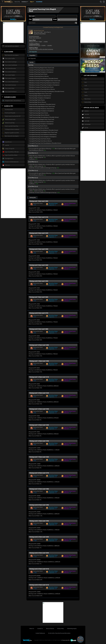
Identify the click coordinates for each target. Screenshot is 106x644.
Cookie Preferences (40, 633)
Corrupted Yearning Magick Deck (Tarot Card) (42, 119)
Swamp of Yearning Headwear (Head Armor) (41, 70)
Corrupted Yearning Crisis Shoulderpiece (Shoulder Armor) (45, 143)
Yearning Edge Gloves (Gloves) (38, 102)
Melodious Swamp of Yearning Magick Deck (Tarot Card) (45, 81)
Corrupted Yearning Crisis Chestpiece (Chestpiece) (43, 137)
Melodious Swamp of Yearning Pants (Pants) (41, 87)
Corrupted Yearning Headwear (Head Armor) (41, 122)
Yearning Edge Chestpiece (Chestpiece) (40, 98)
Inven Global (8, 2)
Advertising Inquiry (72, 629)
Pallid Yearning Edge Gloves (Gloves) (39, 115)
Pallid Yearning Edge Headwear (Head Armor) (42, 109)
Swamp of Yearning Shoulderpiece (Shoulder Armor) (44, 78)
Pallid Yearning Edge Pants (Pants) (39, 113)
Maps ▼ (32, 2)
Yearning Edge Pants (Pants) (37, 100)
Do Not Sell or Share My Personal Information (59, 633)
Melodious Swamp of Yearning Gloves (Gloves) (42, 89)
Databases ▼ (25, 2)
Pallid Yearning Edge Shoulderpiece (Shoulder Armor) (44, 117)
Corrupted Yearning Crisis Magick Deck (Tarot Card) (43, 132)
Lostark (4, 2)
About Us (32, 629)
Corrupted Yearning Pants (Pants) (38, 126)
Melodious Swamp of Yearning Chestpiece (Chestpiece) (44, 85)
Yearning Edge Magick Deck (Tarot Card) (40, 94)
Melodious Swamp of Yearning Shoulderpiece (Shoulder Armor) (47, 91)
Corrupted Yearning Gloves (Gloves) (39, 128)
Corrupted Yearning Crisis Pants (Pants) (40, 139)
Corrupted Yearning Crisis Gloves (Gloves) (41, 141)
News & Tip (17, 2)
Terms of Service (50, 629)
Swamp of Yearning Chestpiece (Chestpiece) (41, 72)
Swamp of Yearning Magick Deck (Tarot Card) (42, 68)
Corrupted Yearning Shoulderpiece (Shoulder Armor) (44, 130)
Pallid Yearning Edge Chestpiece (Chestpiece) (42, 111)
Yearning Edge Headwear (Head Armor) (40, 96)
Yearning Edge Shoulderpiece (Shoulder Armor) (42, 104)
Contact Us (40, 629)
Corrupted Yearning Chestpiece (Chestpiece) (41, 124)
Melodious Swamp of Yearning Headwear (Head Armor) (44, 83)
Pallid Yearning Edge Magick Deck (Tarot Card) (42, 106)
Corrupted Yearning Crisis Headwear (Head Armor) (43, 134)
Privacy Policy (61, 629)
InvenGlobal (39, 2)
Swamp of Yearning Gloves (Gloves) (39, 76)
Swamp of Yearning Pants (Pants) (38, 74)
